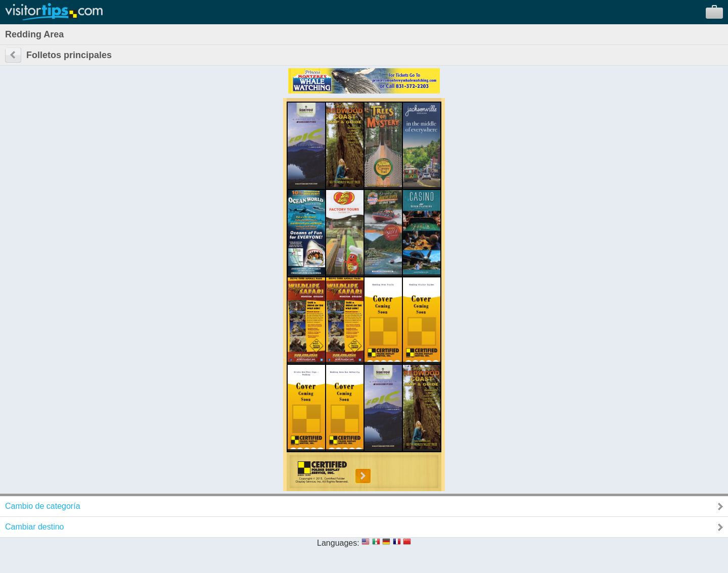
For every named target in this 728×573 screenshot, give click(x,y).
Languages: (338, 543)
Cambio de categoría (43, 506)
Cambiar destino (35, 527)
